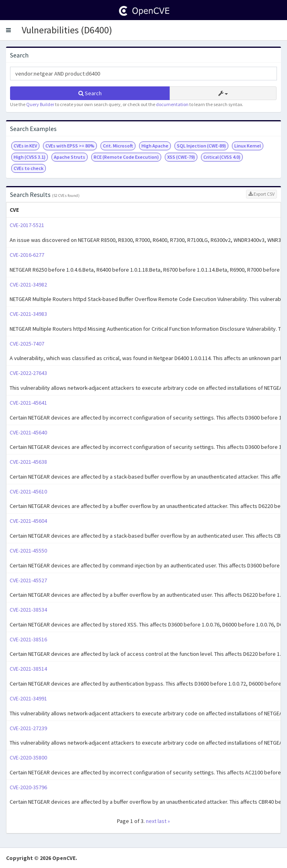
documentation (172, 104)
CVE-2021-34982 (28, 285)
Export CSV (261, 194)
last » (164, 821)
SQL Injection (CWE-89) (201, 146)
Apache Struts (70, 157)
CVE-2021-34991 (28, 698)
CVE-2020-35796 (28, 787)
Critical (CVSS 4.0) (222, 157)
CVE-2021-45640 (28, 432)
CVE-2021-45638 (28, 462)
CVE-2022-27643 (28, 373)
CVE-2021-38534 (28, 610)
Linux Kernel (248, 146)
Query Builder (40, 104)
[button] (8, 30)
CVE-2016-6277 (27, 255)
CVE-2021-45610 (28, 491)
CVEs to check (29, 168)
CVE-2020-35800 (28, 757)
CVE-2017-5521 (27, 225)
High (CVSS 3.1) (30, 157)
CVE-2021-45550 (28, 551)
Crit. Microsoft (118, 146)
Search (90, 93)
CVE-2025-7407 (27, 344)
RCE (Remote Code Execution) (126, 157)
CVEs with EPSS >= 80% (70, 146)
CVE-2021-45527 (28, 580)
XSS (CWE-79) (181, 157)
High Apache (155, 146)
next (151, 821)
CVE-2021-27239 (28, 728)
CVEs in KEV (25, 146)
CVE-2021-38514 (28, 669)
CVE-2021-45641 (28, 403)
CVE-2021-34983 (28, 314)
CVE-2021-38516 (28, 639)
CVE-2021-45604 (28, 521)
